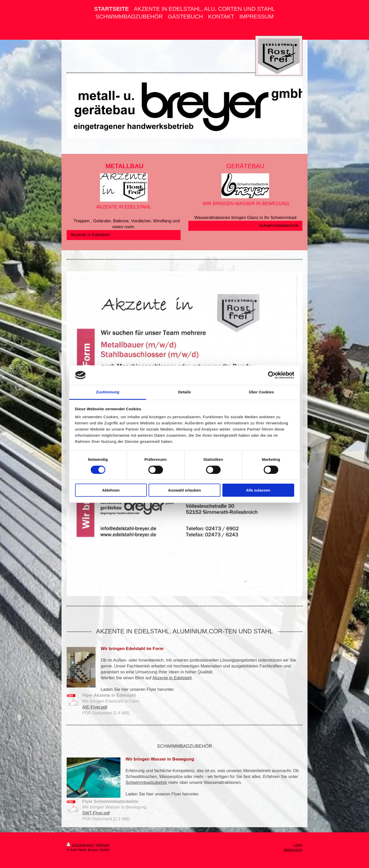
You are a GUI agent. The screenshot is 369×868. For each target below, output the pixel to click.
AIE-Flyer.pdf (95, 707)
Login (298, 845)
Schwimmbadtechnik (279, 226)
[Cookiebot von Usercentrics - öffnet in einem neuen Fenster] (272, 375)
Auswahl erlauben (184, 490)
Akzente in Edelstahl (90, 235)
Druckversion (80, 845)
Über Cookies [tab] (261, 392)
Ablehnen (111, 490)
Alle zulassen (258, 490)
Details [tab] (184, 392)
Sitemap (103, 845)
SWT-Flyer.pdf (96, 813)
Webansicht (293, 850)
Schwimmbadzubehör (146, 782)
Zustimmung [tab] (108, 392)
